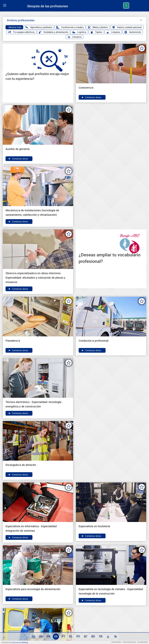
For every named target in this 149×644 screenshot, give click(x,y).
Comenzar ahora (91, 97)
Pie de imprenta (116, 642)
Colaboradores (142, 642)
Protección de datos (129, 642)
